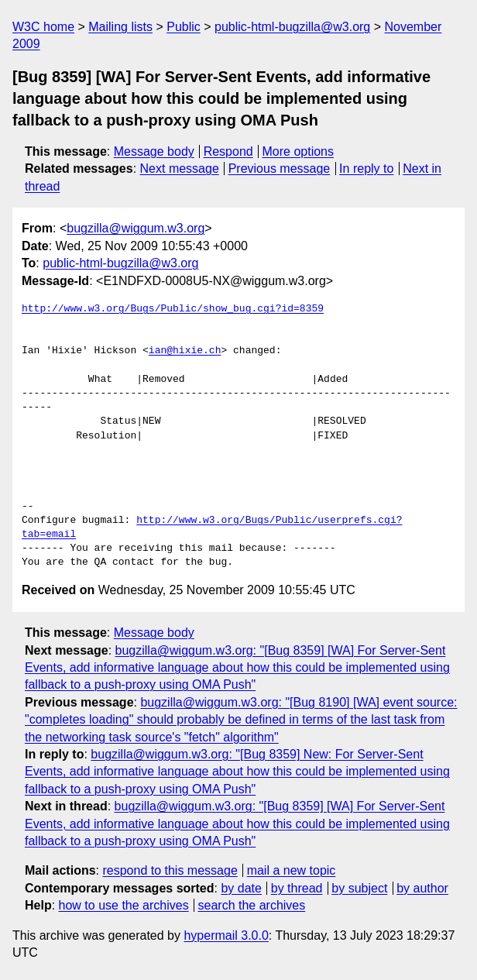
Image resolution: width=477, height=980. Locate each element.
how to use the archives (124, 905)
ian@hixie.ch (185, 351)
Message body (154, 151)
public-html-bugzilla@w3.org (292, 27)
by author (422, 888)
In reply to (366, 168)
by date (241, 888)
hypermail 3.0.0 (226, 935)
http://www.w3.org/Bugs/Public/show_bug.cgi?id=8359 (173, 309)
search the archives (252, 905)
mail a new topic (292, 870)
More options (299, 151)
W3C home (43, 27)
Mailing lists (120, 27)
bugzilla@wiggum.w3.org (136, 228)
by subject (359, 888)
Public (184, 27)
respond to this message (170, 870)
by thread (297, 888)
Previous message (280, 168)
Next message (180, 168)
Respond (228, 151)
